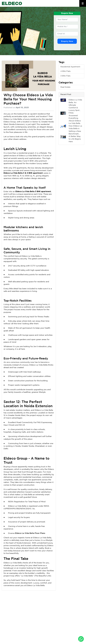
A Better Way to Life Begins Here (75, 139)
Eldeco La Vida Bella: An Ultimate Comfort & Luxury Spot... (75, 105)
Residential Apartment (70, 67)
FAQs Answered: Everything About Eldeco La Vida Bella (75, 118)
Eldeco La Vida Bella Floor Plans (30, 533)
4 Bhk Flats (66, 71)
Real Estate (65, 87)
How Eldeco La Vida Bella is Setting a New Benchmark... (75, 130)
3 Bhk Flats (65, 76)
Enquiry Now (67, 41)
